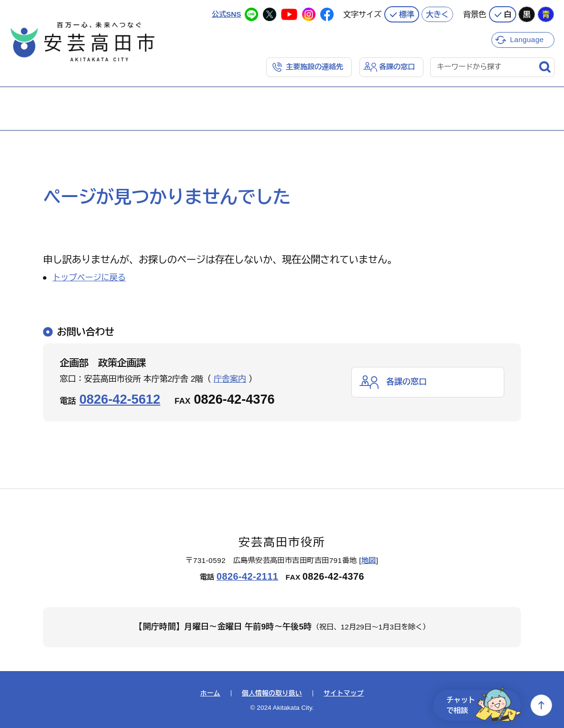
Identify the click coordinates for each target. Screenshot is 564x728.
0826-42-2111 (247, 576)
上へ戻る (541, 705)
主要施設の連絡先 (315, 67)
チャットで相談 (484, 705)
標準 (407, 14)
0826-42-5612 (120, 399)
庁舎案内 (230, 379)
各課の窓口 (397, 67)
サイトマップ (344, 694)
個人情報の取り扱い (272, 694)
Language (527, 39)
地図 (369, 560)
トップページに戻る (89, 278)
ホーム (210, 694)
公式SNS (226, 14)
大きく (437, 14)
